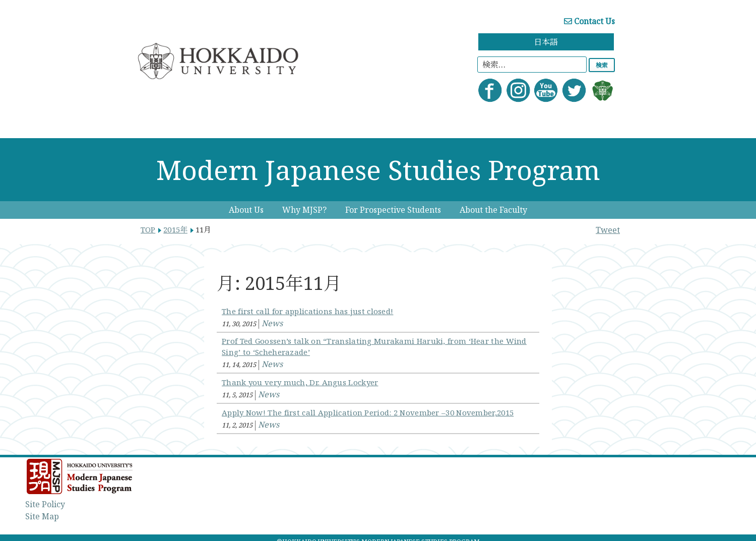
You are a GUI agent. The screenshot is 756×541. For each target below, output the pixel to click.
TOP (148, 229)
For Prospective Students (393, 210)
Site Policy (45, 504)
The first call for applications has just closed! (307, 311)
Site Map (42, 516)
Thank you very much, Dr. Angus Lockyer (300, 382)
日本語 (546, 42)
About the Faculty (493, 210)
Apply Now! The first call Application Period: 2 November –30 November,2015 (368, 412)
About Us (246, 210)
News (272, 323)
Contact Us (589, 21)
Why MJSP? (304, 210)
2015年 (175, 229)
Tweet (608, 230)
